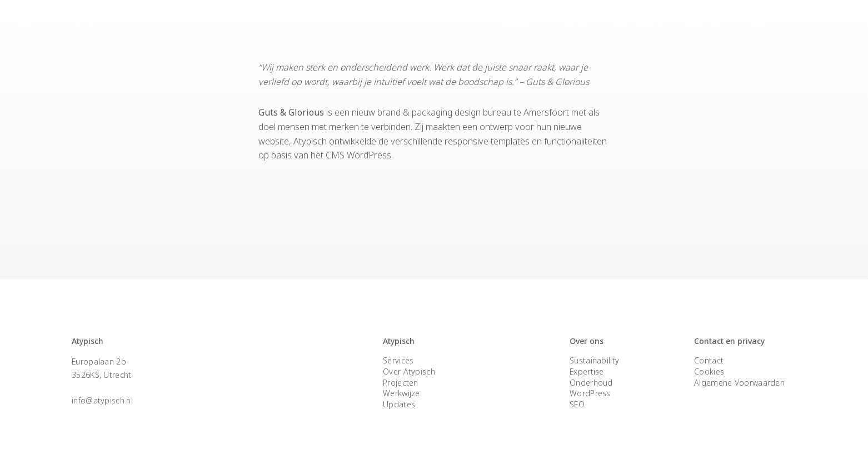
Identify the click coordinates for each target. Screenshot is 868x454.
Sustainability (594, 360)
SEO (577, 404)
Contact (757, 23)
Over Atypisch (638, 23)
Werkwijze (401, 393)
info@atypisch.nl (102, 400)
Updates (399, 404)
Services (517, 23)
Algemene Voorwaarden (739, 383)
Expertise (704, 23)
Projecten (572, 23)
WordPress (590, 393)
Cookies (709, 371)
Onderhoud (591, 383)
